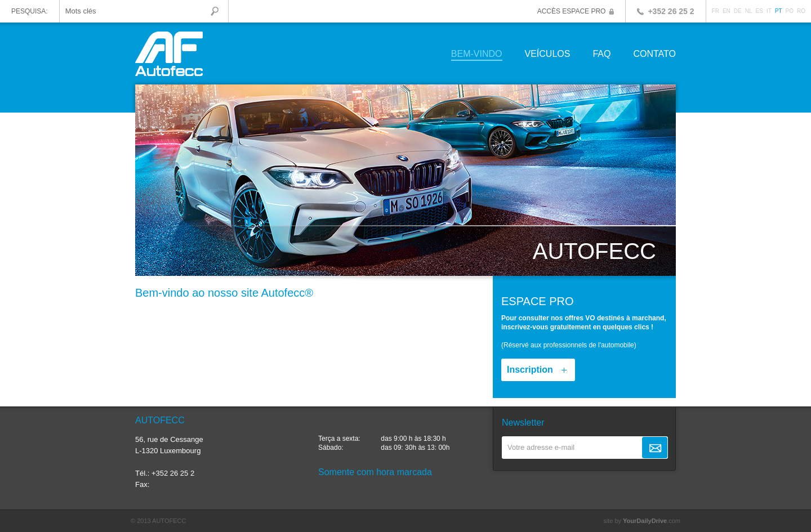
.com (652, 521)
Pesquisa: (30, 11)
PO (790, 11)
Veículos (548, 54)
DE (738, 11)
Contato (654, 54)
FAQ (601, 54)
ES (759, 11)
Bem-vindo (477, 54)
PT (779, 11)
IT (769, 11)
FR (716, 11)
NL (749, 11)
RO (801, 11)
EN (727, 11)
